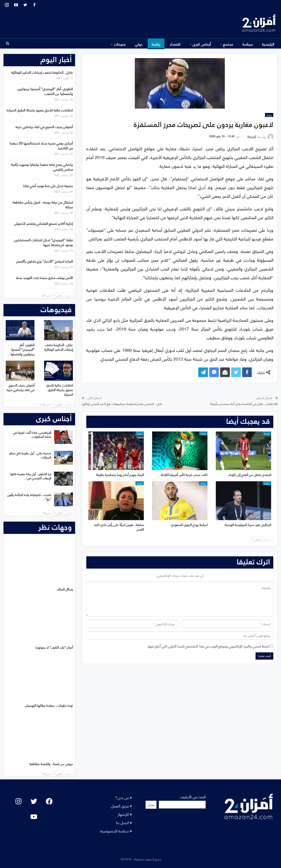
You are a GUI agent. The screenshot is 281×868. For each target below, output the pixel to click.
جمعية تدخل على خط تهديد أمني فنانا (48, 185)
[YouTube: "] (34, 817)
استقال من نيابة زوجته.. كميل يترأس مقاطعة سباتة (43, 204)
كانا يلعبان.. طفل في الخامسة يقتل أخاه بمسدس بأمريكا (244, 404)
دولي (139, 44)
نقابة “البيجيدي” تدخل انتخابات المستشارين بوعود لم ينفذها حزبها (43, 242)
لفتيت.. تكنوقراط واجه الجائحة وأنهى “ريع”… (29, 497)
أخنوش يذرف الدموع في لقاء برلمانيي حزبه (44, 126)
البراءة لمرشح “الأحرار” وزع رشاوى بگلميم (45, 261)
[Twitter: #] (34, 801)
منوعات (120, 44)
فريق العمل (120, 806)
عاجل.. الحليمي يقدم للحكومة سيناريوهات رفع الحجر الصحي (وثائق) (122, 404)
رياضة (156, 44)
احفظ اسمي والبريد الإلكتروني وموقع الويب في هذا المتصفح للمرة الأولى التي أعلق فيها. (208, 646)
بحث (151, 804)
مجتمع (228, 44)
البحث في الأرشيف (193, 797)
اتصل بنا (122, 822)
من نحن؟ (122, 797)
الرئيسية (268, 44)
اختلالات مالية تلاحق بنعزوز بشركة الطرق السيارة (40, 110)
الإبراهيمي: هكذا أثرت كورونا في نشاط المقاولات (32, 434)
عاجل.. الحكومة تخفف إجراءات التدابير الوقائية (42, 72)
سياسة (248, 44)
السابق (268, 539)
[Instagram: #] (18, 801)
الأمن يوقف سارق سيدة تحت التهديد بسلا (44, 277)
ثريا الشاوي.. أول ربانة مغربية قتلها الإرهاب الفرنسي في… (31, 476)
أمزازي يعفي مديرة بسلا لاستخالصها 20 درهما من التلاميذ (41, 145)
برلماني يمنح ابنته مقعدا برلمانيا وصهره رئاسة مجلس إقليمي (42, 167)
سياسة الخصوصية (115, 831)
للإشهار (123, 814)
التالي (256, 539)
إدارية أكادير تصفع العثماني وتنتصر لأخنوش (43, 223)
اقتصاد (175, 44)
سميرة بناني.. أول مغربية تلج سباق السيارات (30, 455)
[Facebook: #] (49, 801)
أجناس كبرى (202, 44)
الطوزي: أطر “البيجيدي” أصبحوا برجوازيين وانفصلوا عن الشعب (45, 91)
